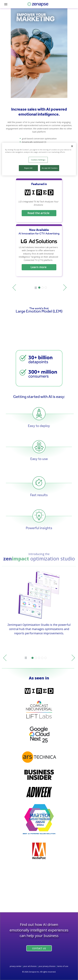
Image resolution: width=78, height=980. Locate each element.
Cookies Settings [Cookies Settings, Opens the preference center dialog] (38, 160)
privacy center (16, 966)
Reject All (28, 168)
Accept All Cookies (50, 168)
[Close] (72, 146)
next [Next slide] (65, 287)
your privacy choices (47, 966)
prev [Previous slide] (14, 287)
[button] (39, 288)
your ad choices (30, 966)
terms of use (63, 966)
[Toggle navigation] (7, 4)
